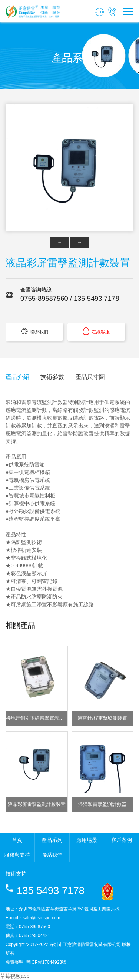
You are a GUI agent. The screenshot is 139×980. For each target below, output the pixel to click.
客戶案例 (122, 840)
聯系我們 (34, 331)
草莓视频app (15, 976)
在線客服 (96, 331)
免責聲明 (14, 962)
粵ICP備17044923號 (46, 962)
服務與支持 (17, 855)
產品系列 (52, 840)
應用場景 (87, 840)
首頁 (17, 840)
